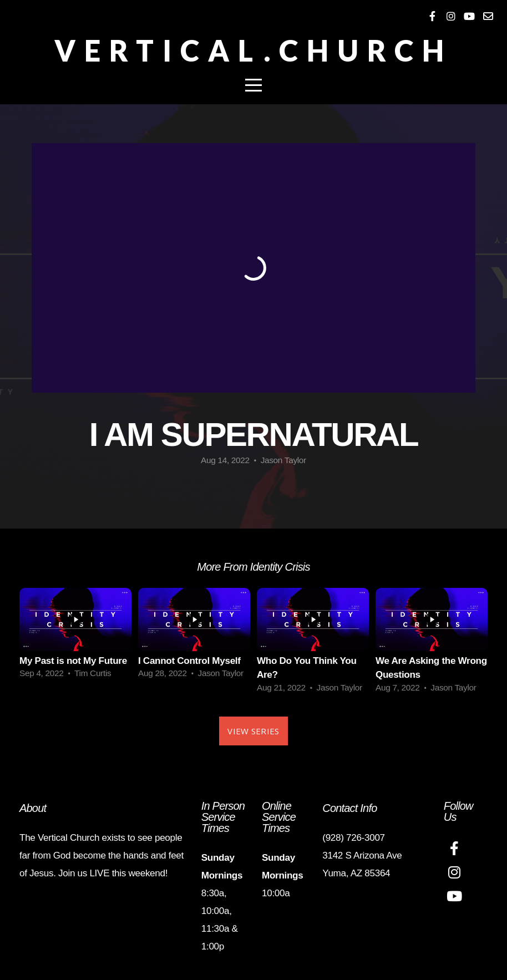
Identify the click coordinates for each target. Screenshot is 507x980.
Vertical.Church (254, 50)
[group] (75, 637)
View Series (253, 731)
